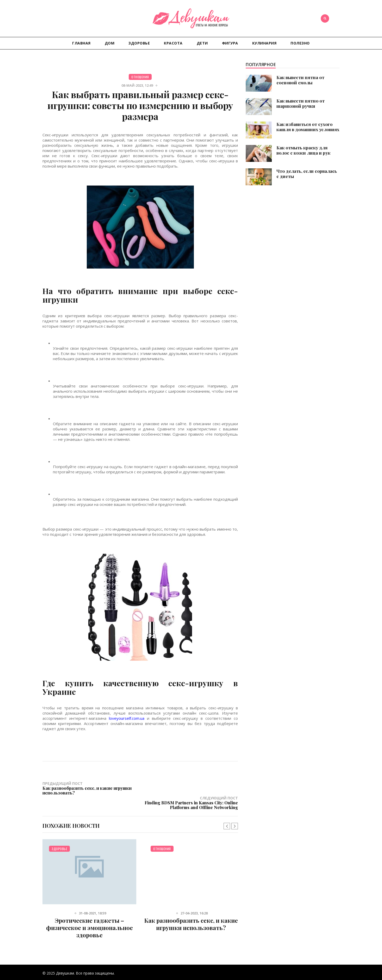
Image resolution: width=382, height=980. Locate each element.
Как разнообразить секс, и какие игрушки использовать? (191, 909)
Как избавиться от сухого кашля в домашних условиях (308, 127)
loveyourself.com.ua (127, 718)
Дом (110, 43)
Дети (202, 43)
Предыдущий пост (91, 788)
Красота (173, 43)
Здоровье (139, 43)
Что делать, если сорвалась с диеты (307, 174)
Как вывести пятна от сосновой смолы (300, 80)
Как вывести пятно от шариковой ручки (301, 103)
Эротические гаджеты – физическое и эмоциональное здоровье (90, 913)
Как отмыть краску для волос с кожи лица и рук (303, 150)
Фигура (230, 43)
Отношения (140, 77)
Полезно (300, 43)
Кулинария (264, 43)
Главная (81, 43)
